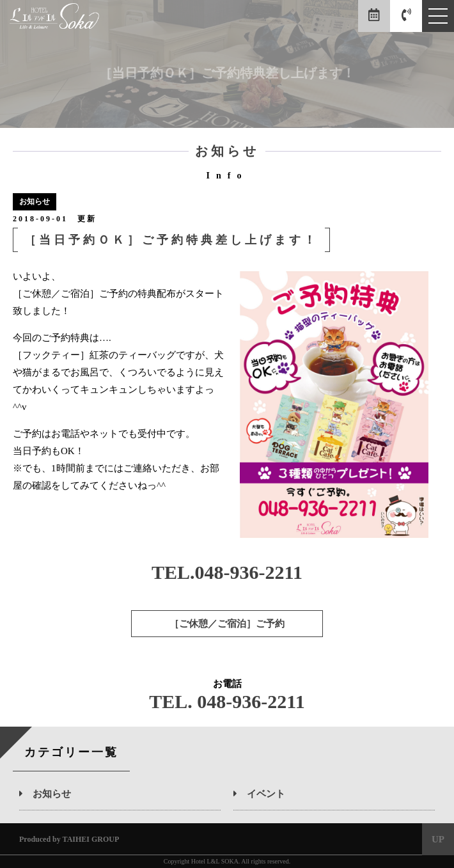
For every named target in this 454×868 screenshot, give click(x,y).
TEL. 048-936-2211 (227, 701)
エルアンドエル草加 (54, 20)
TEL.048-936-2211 (227, 572)
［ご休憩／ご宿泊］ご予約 (227, 624)
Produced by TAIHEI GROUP (69, 839)
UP (438, 839)
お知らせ (45, 794)
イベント (259, 794)
